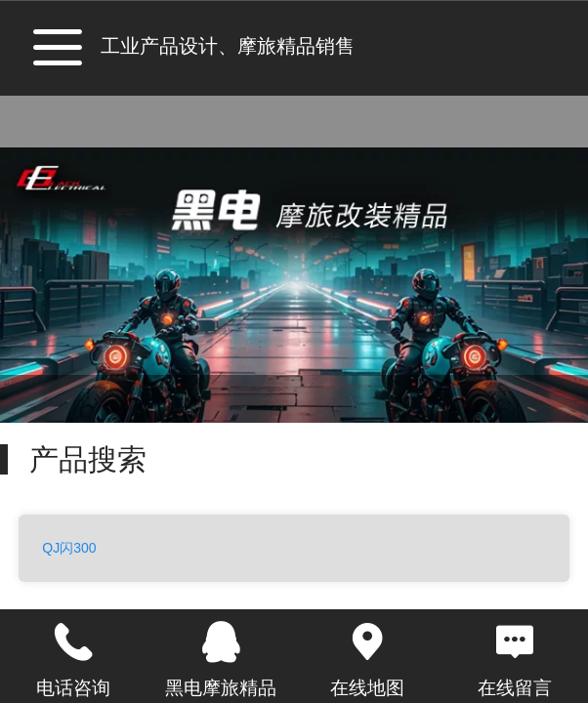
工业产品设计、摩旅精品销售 (228, 46)
